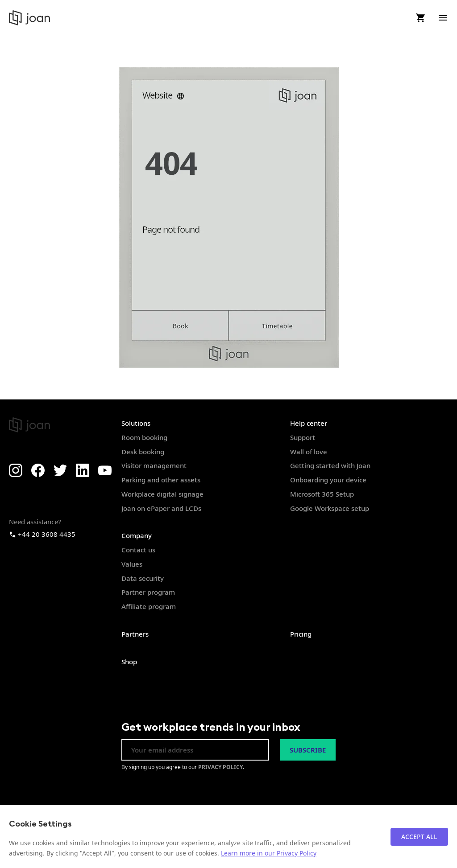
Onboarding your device (328, 480)
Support (303, 437)
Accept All (419, 837)
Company (137, 535)
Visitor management (154, 465)
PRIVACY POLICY (220, 767)
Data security (143, 578)
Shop (129, 662)
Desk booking (143, 452)
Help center (309, 423)
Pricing (301, 634)
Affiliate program (149, 606)
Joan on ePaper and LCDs (161, 508)
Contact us (138, 550)
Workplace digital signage (162, 494)
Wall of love (309, 452)
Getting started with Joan (330, 465)
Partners (135, 634)
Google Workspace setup (330, 508)
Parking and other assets (161, 480)
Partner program (148, 592)
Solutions (136, 423)
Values (132, 564)
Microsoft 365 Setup (322, 494)
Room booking (144, 437)
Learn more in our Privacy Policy (269, 853)
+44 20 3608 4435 (42, 534)
